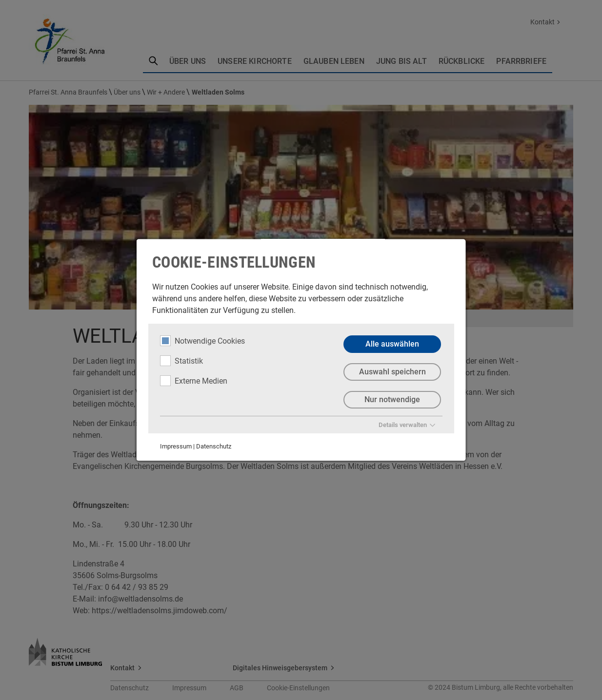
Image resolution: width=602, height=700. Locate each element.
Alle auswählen (392, 344)
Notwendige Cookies (202, 341)
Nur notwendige (392, 399)
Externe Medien (194, 381)
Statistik (181, 361)
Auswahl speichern (392, 372)
